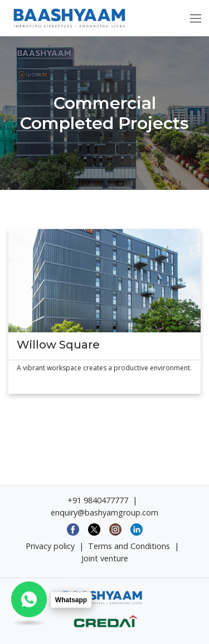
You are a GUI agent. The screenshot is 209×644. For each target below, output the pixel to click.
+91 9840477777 (98, 500)
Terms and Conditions (129, 546)
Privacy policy (50, 546)
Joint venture (105, 558)
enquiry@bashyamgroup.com (104, 512)
